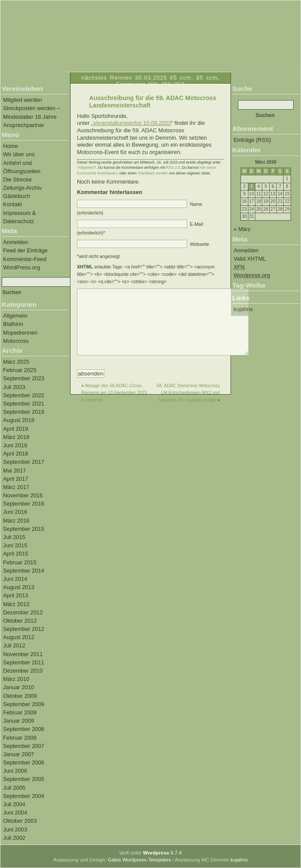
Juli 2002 (14, 838)
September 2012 (24, 629)
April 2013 (16, 595)
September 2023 (24, 378)
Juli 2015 (14, 537)
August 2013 (19, 587)
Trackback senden (153, 173)
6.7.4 (162, 853)
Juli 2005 (14, 788)
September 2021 (24, 404)
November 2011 (23, 654)
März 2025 (16, 362)
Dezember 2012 (23, 612)
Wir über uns (19, 154)
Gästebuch (17, 196)
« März (242, 229)
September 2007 (24, 746)
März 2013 (16, 604)
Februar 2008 (20, 738)
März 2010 (16, 679)
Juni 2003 (15, 829)
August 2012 (19, 637)
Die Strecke (17, 179)
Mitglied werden (23, 100)
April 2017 (16, 479)
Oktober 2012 (20, 621)
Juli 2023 (14, 387)
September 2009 (24, 704)
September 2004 (24, 796)
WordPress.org (22, 267)
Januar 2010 (18, 687)
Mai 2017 (15, 471)
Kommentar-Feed (25, 259)
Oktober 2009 (20, 696)
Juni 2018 (15, 445)
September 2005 (24, 779)
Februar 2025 (20, 370)
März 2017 (16, 487)
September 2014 (24, 571)
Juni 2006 (15, 771)
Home (10, 146)
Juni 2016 (15, 512)
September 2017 (24, 462)
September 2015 (24, 529)
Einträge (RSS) (252, 140)
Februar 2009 (20, 712)
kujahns (243, 309)
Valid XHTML (250, 259)
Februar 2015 (20, 562)
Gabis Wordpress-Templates (139, 860)
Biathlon (13, 324)
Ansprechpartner (24, 125)
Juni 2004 (15, 813)
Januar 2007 (18, 754)
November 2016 (23, 495)
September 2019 (24, 412)
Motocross (16, 341)
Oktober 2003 (20, 821)
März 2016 (16, 521)
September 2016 (24, 504)
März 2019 (16, 437)
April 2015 (16, 554)
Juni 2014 (15, 579)
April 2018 (16, 454)
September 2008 (24, 729)
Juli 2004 (14, 804)
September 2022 (24, 395)
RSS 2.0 (173, 168)
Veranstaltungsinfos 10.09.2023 (132, 123)
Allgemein (15, 316)
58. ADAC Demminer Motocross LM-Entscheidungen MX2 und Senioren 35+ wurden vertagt (188, 406)
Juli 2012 (14, 645)
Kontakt (12, 204)
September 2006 (24, 762)
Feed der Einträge (25, 250)
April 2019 (16, 429)
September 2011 (24, 662)
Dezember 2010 (23, 671)
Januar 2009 (18, 721)
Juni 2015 (15, 545)
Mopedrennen (20, 333)
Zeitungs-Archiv (22, 188)
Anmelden (16, 242)
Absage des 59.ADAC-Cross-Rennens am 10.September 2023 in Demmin (114, 406)
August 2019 (19, 420)
